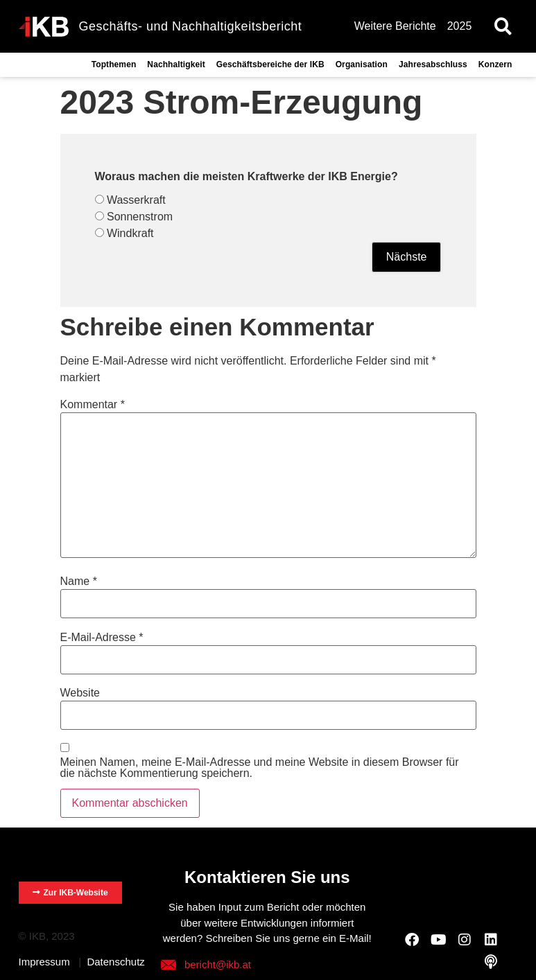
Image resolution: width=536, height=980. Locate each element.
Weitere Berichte (395, 26)
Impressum (44, 962)
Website (80, 693)
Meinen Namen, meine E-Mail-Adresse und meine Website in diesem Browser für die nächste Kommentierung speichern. (260, 768)
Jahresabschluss (433, 64)
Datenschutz (115, 962)
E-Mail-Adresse (102, 638)
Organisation (362, 64)
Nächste (407, 257)
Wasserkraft (136, 200)
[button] (503, 27)
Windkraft (130, 234)
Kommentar (93, 405)
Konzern (495, 64)
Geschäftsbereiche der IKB (270, 64)
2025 (460, 26)
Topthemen (114, 64)
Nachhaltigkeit (176, 64)
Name (79, 581)
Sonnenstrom (140, 217)
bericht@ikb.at (218, 964)
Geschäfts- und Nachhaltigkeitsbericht (191, 26)
